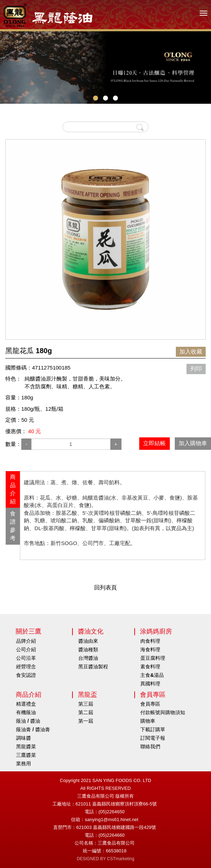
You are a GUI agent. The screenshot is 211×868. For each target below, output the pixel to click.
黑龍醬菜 (26, 746)
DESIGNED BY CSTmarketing (105, 859)
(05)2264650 (112, 812)
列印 (196, 369)
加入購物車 (193, 443)
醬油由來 (88, 641)
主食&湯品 (152, 675)
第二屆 (86, 712)
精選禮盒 (26, 704)
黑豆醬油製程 (93, 667)
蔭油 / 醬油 (28, 721)
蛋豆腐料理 (153, 658)
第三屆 (86, 704)
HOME (48, 15)
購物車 (148, 721)
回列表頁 (105, 587)
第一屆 (86, 721)
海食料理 (150, 649)
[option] (105, 239)
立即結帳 (155, 443)
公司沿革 (26, 658)
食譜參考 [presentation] (13, 526)
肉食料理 (150, 641)
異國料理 (150, 684)
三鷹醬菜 (26, 755)
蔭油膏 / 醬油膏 (33, 729)
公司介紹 (26, 649)
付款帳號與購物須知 (163, 712)
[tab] (13, 489)
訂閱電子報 (153, 738)
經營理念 (26, 667)
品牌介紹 (26, 641)
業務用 (23, 764)
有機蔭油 (26, 712)
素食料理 (150, 667)
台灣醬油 (88, 658)
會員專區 (150, 704)
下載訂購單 (153, 729)
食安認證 (26, 675)
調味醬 (23, 738)
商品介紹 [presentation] (13, 489)
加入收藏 (191, 352)
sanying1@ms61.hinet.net (112, 820)
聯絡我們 (150, 746)
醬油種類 (88, 649)
